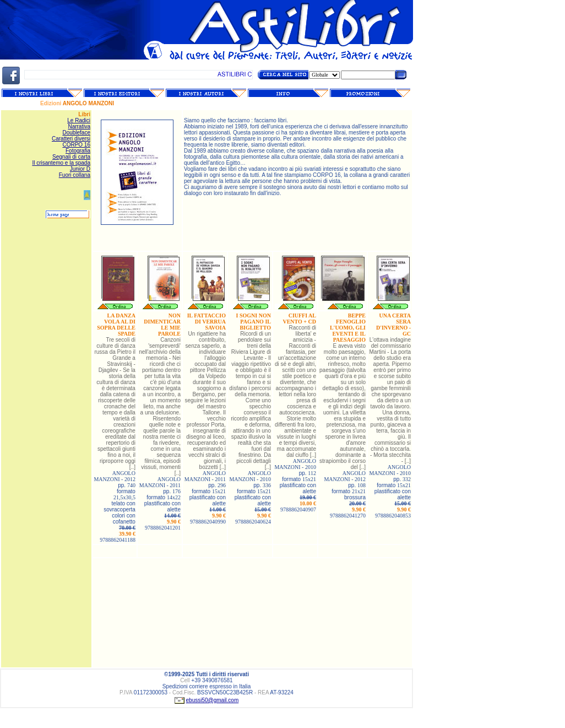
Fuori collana (75, 175)
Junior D (80, 169)
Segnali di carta (71, 157)
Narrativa (79, 126)
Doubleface (76, 133)
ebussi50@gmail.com (213, 700)
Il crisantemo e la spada (61, 163)
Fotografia (78, 151)
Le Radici (79, 120)
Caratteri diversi (71, 139)
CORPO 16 (76, 145)
